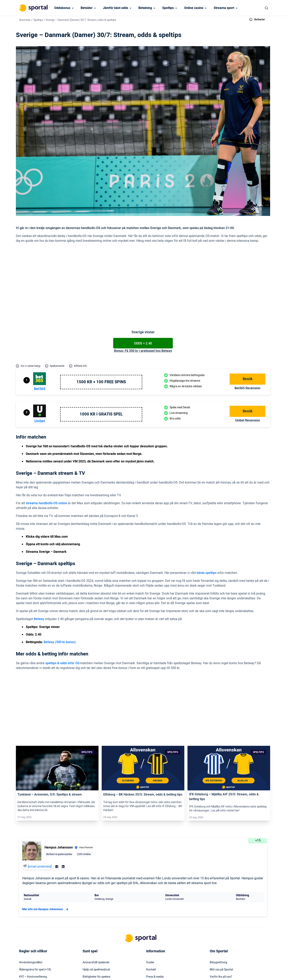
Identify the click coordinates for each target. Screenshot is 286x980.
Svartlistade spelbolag (96, 951)
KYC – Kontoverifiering (33, 915)
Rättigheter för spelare (96, 915)
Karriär (214, 922)
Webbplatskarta (156, 922)
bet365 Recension (247, 352)
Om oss (214, 936)
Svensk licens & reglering (98, 943)
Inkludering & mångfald (33, 922)
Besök (248, 342)
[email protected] (40, 804)
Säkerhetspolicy (156, 929)
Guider (150, 900)
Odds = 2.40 (143, 307)
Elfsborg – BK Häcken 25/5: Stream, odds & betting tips (143, 732)
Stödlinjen (89, 929)
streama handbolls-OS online (46, 467)
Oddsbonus (62, 8)
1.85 (225, 651)
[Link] (57, 706)
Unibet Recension (248, 384)
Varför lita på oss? (221, 915)
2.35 (225, 669)
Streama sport (224, 8)
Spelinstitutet (91, 922)
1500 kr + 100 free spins (101, 345)
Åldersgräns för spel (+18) (35, 908)
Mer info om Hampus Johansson (46, 847)
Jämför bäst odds (115, 8)
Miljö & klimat (91, 936)
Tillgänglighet (154, 936)
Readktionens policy (222, 929)
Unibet (40, 385)
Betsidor (87, 8)
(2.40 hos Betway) (130, 277)
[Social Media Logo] (136, 972)
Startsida (25, 20)
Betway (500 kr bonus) (60, 606)
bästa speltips (207, 536)
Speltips (168, 8)
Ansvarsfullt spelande (96, 900)
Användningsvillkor (31, 900)
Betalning (145, 8)
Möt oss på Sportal (221, 908)
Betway (39, 582)
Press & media (155, 915)
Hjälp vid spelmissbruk (96, 908)
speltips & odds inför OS (62, 627)
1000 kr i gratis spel (101, 378)
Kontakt (151, 908)
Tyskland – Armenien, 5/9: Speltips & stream (50, 732)
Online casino (194, 8)
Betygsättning (218, 900)
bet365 (40, 352)
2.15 (225, 660)
